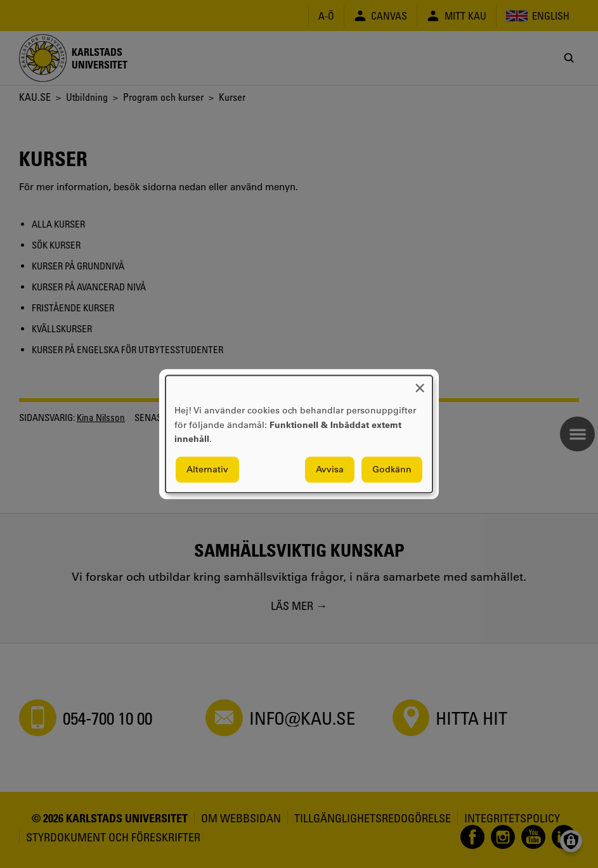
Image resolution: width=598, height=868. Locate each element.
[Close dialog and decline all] (420, 383)
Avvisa (330, 469)
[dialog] (299, 434)
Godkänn (392, 469)
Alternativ (207, 469)
